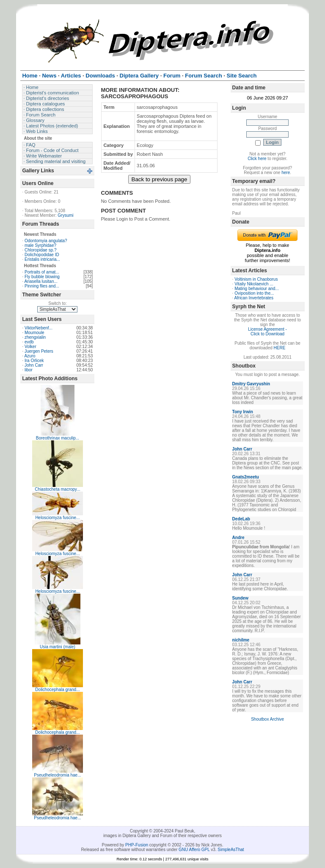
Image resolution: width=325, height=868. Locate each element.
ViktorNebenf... (39, 328)
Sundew (240, 598)
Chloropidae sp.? (41, 250)
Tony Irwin (243, 412)
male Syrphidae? (40, 245)
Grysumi (65, 215)
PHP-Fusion (137, 845)
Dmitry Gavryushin (251, 384)
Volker (30, 347)
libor (29, 370)
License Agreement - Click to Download (267, 332)
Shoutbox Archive (267, 719)
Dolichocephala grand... (57, 690)
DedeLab (241, 519)
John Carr (34, 365)
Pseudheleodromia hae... (57, 775)
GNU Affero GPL (194, 850)
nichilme (241, 640)
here (286, 173)
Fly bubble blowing (42, 277)
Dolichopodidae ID (42, 255)
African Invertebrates (254, 298)
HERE (280, 348)
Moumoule (34, 333)
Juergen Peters (39, 351)
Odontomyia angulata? (46, 241)
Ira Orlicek (34, 361)
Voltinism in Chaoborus (256, 279)
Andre (238, 538)
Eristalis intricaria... (42, 259)
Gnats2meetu (246, 477)
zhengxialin (35, 337)
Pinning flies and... (42, 286)
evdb (29, 342)
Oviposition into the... (254, 293)
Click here (257, 159)
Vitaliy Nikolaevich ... (254, 284)
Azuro (30, 356)
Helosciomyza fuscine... (57, 518)
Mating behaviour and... (257, 289)
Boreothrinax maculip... (58, 438)
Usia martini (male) (58, 647)
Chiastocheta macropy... (57, 489)
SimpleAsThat (231, 850)
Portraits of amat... (42, 272)
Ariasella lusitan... (41, 281)
